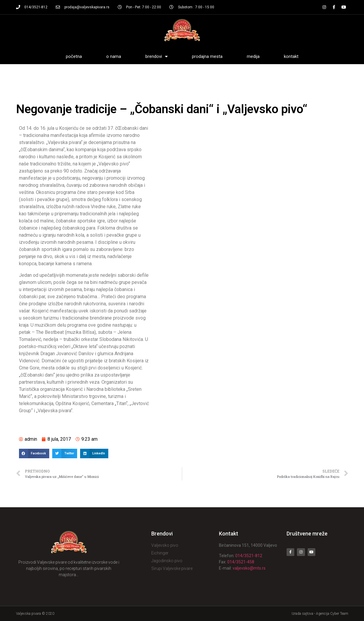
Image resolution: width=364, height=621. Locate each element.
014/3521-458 (241, 562)
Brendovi (156, 57)
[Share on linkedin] (94, 453)
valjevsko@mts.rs (249, 568)
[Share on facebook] (34, 453)
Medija (253, 56)
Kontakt (291, 56)
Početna (74, 56)
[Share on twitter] (65, 453)
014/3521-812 (249, 556)
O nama (114, 56)
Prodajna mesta (207, 56)
